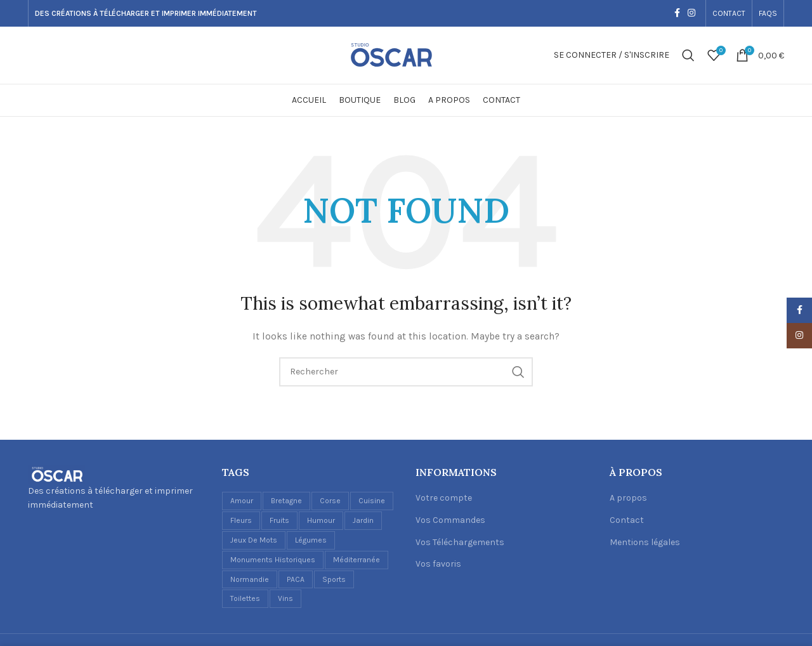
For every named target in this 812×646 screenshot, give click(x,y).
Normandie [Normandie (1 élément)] (250, 579)
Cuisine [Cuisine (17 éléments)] (372, 501)
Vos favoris (438, 564)
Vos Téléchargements (460, 542)
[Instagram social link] (691, 13)
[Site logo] (406, 54)
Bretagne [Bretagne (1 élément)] (286, 501)
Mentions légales (645, 542)
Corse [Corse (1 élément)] (330, 501)
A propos (628, 498)
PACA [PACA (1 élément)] (296, 579)
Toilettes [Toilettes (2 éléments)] (245, 598)
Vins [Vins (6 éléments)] (285, 598)
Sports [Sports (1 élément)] (334, 579)
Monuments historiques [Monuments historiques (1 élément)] (273, 560)
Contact (627, 520)
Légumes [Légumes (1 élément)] (311, 540)
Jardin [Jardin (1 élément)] (363, 520)
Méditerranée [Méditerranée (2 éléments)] (357, 560)
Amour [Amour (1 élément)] (242, 501)
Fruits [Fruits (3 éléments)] (279, 520)
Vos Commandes (450, 520)
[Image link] (56, 474)
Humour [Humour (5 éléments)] (321, 520)
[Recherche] (688, 55)
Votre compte (444, 498)
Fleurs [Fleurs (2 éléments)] (241, 520)
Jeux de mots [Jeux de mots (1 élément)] (254, 540)
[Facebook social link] (677, 13)
